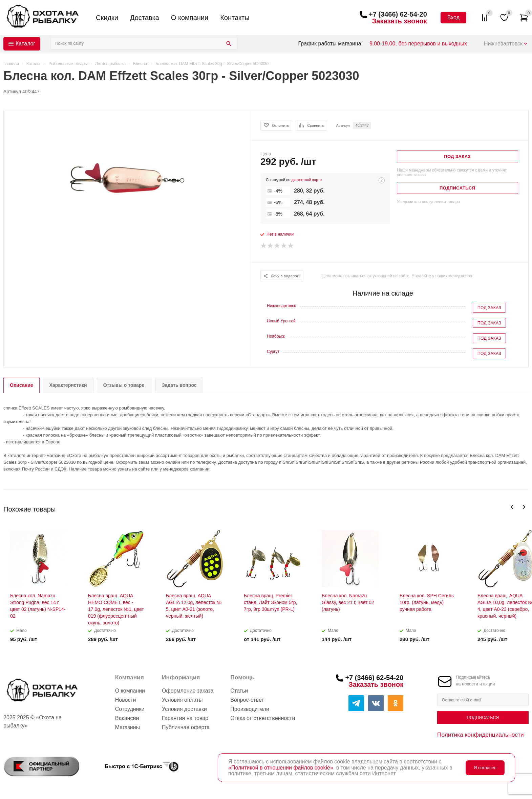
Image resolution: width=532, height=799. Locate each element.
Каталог (25, 44)
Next (524, 507)
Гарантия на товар (185, 718)
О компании (190, 18)
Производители (250, 709)
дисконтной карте (306, 180)
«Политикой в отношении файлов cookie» (281, 768)
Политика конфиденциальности (481, 735)
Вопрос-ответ (247, 700)
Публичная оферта (186, 727)
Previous (512, 507)
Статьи (239, 691)
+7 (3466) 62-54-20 (398, 14)
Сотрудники (130, 709)
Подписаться (483, 718)
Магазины (127, 727)
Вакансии (127, 718)
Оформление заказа (188, 691)
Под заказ (489, 308)
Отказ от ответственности (263, 718)
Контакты (235, 18)
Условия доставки (184, 709)
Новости (126, 700)
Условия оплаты (182, 700)
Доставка (145, 18)
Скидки (107, 18)
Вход (453, 17)
